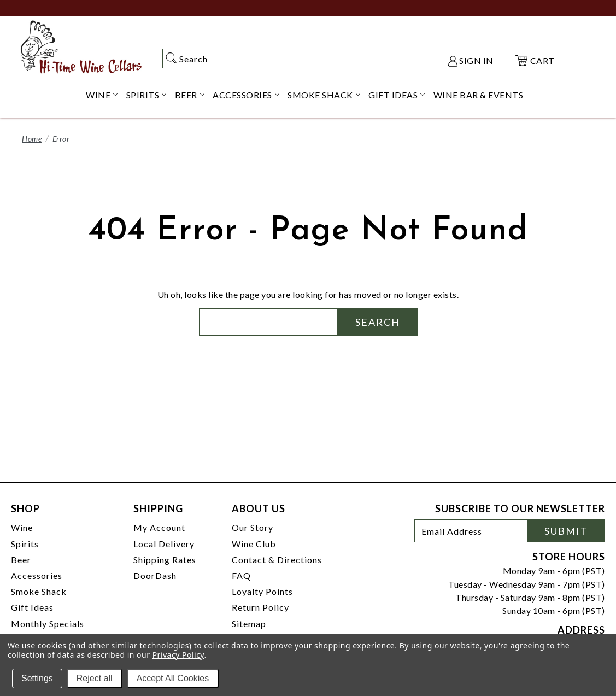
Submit (566, 531)
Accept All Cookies (173, 678)
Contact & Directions (277, 560)
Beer (21, 560)
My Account (159, 527)
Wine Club (254, 544)
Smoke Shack (39, 591)
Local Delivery (164, 544)
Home (32, 139)
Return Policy (260, 607)
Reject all (95, 678)
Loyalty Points (262, 591)
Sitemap (249, 624)
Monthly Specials (48, 624)
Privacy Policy (178, 655)
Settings (37, 678)
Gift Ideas (32, 607)
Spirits (25, 544)
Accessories (37, 575)
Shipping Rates (165, 560)
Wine (22, 527)
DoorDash (155, 575)
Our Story (253, 527)
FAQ (241, 575)
